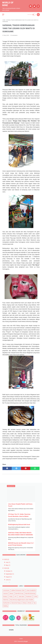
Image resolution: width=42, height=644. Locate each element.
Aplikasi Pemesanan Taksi (18, 590)
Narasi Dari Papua (16, 603)
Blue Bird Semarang (30, 593)
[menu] (3, 14)
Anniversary (6, 590)
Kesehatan (29, 596)
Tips (35, 603)
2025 (7, 559)
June (8, 580)
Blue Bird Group (19, 593)
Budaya (5, 596)
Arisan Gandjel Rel (31, 590)
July (8, 562)
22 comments (14, 35)
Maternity (6, 600)
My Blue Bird (6, 603)
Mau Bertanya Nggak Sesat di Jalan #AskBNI (22, 600)
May (8, 565)
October (9, 571)
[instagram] (38, 6)
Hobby (11, 596)
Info (16, 596)
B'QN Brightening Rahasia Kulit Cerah (19, 524)
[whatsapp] (35, 468)
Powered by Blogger (23, 641)
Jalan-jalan (21, 596)
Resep (24, 603)
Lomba (35, 596)
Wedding (5, 606)
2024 (7, 568)
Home (21, 639)
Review (30, 603)
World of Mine (8, 3)
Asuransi (6, 593)
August (9, 577)
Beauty (12, 593)
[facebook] (30, 6)
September (10, 574)
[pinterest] (26, 468)
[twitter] (34, 6)
